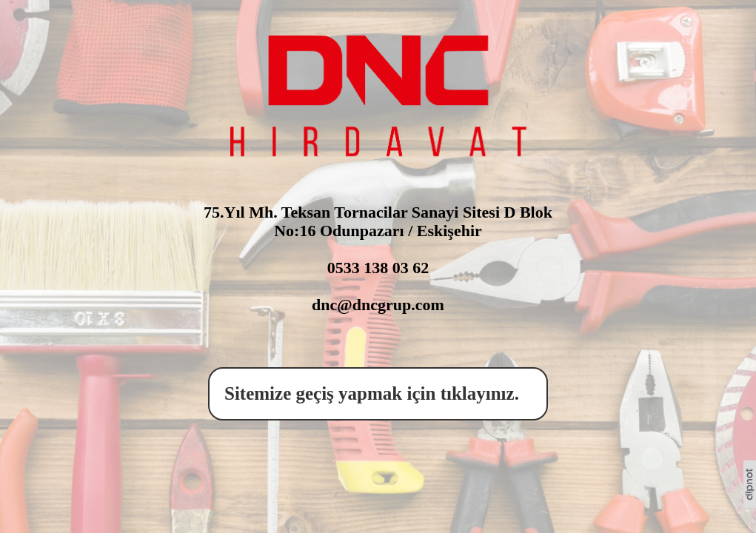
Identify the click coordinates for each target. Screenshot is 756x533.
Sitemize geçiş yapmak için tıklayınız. (376, 393)
